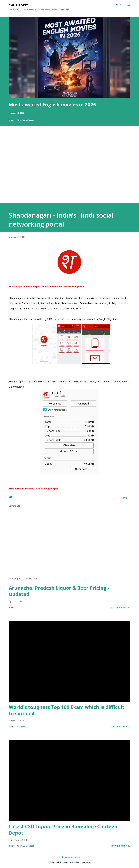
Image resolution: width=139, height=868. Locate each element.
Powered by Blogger (70, 857)
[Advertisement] (69, 168)
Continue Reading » (120, 607)
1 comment (23, 727)
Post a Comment (26, 120)
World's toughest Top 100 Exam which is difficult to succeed (67, 710)
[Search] (117, 5)
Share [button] (12, 120)
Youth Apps (19, 5)
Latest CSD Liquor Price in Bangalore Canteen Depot (63, 830)
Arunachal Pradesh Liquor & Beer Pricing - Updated (59, 591)
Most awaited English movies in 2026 (52, 105)
